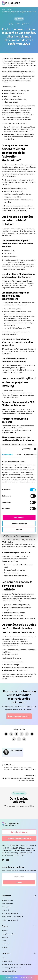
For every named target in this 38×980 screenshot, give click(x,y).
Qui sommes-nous (7, 900)
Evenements (5, 944)
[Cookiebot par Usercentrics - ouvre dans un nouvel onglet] (23, 449)
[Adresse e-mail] (19, 877)
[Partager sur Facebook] (6, 734)
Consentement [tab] (8, 455)
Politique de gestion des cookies (11, 968)
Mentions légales (7, 961)
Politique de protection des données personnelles (17, 964)
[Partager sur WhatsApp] (27, 734)
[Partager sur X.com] (11, 734)
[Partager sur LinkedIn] (16, 734)
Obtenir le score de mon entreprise (12, 917)
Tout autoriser (19, 518)
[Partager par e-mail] (19, 739)
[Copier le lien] (24, 739)
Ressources (5, 947)
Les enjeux (5, 937)
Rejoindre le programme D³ (10, 920)
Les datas (5, 931)
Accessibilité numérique (9, 971)
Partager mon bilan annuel (10, 913)
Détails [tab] (19, 455)
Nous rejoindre (6, 907)
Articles (9, 9)
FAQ (3, 958)
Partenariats (5, 910)
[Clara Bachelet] (13, 752)
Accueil (3, 9)
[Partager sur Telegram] (32, 734)
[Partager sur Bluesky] (14, 739)
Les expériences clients (9, 934)
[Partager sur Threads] (22, 734)
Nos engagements (7, 903)
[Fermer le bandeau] (35, 449)
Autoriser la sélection (19, 524)
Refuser (19, 530)
